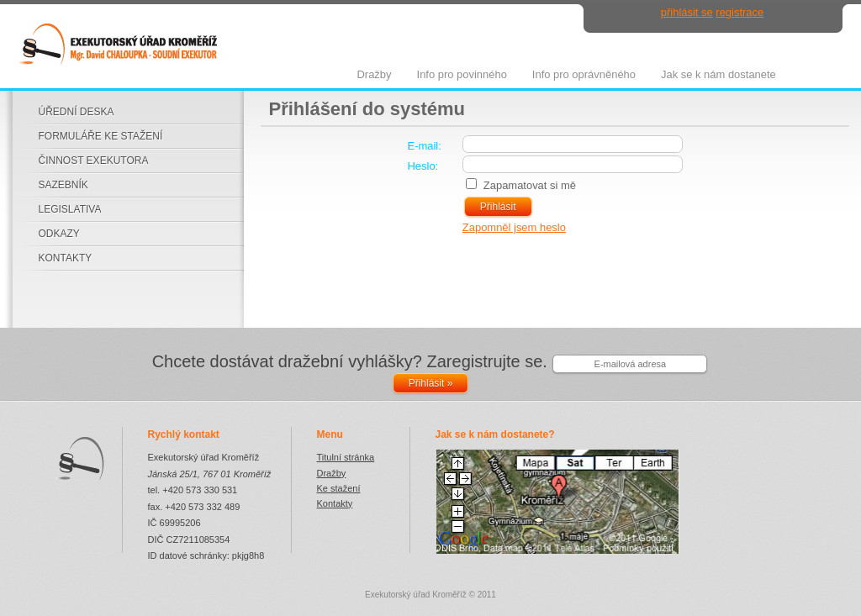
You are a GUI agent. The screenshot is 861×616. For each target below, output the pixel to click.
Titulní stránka (346, 457)
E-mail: (425, 146)
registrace (740, 12)
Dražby (332, 473)
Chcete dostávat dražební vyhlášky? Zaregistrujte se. (350, 361)
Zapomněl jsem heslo (514, 227)
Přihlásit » (431, 383)
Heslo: (423, 166)
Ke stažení (339, 488)
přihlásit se (687, 12)
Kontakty (335, 503)
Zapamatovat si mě (530, 185)
